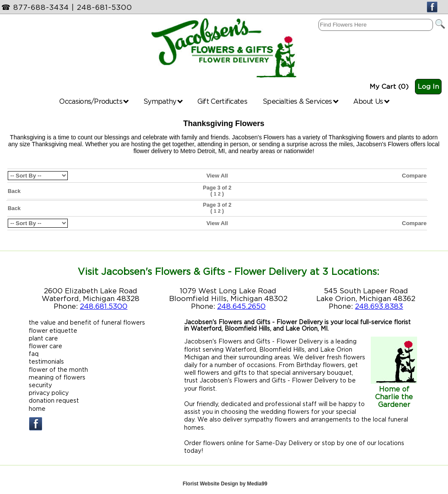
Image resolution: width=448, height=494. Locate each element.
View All (217, 176)
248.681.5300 (104, 306)
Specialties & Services (301, 101)
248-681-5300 (104, 7)
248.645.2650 (241, 306)
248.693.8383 (379, 306)
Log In (428, 86)
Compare (415, 176)
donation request (54, 400)
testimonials (46, 361)
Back (14, 191)
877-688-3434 (41, 7)
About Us (371, 101)
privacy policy (49, 393)
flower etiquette (53, 330)
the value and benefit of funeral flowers (87, 322)
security (40, 385)
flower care (45, 346)
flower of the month (58, 369)
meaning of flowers (57, 377)
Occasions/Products (94, 101)
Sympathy (163, 101)
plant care (43, 338)
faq (34, 354)
